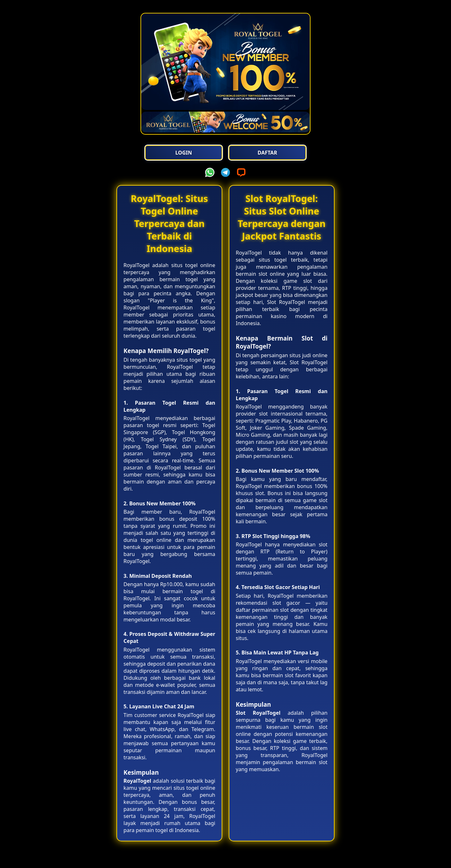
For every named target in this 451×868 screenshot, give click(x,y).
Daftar (266, 153)
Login (185, 153)
